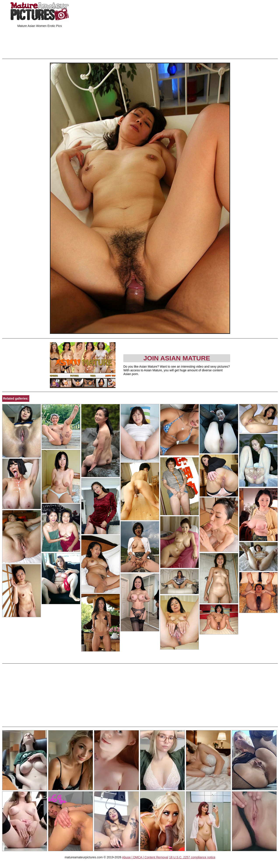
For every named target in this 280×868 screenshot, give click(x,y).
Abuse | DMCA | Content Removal (145, 857)
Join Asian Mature (177, 358)
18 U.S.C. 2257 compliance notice (192, 857)
